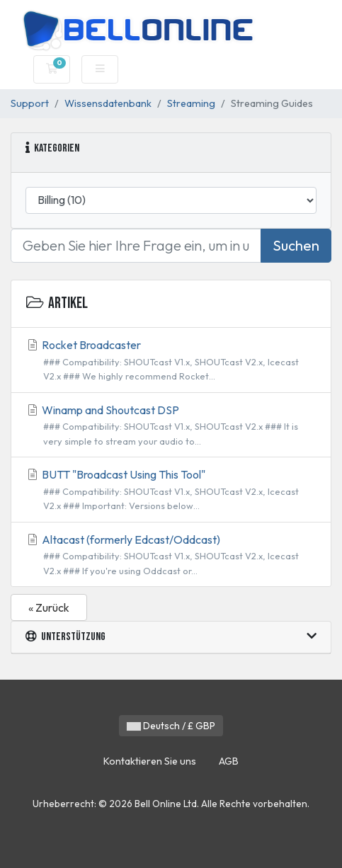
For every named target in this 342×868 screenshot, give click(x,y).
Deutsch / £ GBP (171, 726)
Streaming (191, 103)
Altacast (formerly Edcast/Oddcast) (171, 555)
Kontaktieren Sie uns (150, 761)
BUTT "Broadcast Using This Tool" (171, 490)
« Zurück (49, 607)
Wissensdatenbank (108, 103)
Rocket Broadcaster (171, 361)
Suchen (296, 245)
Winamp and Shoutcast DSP (171, 426)
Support (30, 103)
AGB (229, 761)
